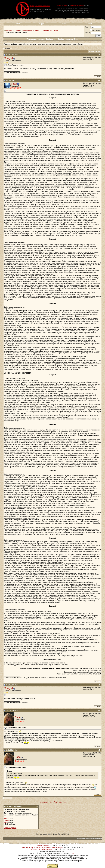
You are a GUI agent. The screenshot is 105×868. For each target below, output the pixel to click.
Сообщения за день (65, 39)
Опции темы (94, 52)
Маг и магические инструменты (42, 850)
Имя (86, 27)
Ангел (13, 84)
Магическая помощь (77, 5)
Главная (17, 24)
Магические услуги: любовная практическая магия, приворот (42, 848)
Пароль (87, 33)
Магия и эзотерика (13, 30)
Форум (42, 24)
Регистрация (32, 39)
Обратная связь (83, 838)
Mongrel (8, 58)
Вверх (100, 838)
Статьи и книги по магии (30, 30)
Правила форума (10, 828)
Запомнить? (96, 30)
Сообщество (52, 39)
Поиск (76, 39)
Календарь (41, 39)
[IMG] (6, 822)
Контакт (89, 24)
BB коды (7, 819)
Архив (93, 838)
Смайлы (7, 820)
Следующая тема (60, 802)
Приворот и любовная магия (40, 6)
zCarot (73, 853)
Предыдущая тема (46, 802)
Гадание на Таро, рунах (49, 30)
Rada (18, 717)
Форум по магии (62, 5)
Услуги (64, 24)
